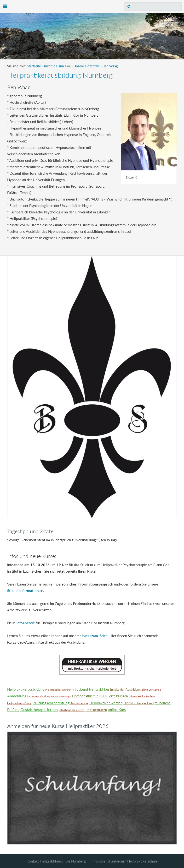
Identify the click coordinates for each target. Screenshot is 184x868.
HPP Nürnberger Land (138, 703)
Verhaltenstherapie (61, 696)
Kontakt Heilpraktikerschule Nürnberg (56, 861)
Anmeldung (17, 696)
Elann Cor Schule (151, 690)
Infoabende (26, 623)
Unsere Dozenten (86, 66)
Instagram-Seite (95, 636)
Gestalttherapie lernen (39, 709)
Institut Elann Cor (57, 66)
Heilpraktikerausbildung (26, 689)
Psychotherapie (79, 703)
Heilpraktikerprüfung (19, 703)
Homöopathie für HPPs (89, 696)
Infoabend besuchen (72, 710)
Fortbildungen (118, 696)
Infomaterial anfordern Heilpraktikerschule (125, 861)
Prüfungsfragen (96, 710)
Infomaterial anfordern (142, 696)
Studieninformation (23, 591)
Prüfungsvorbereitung (51, 703)
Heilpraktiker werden (58, 690)
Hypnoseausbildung (39, 696)
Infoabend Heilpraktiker (91, 689)
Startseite (34, 66)
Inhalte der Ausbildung (125, 689)
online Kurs (117, 710)
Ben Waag (110, 66)
